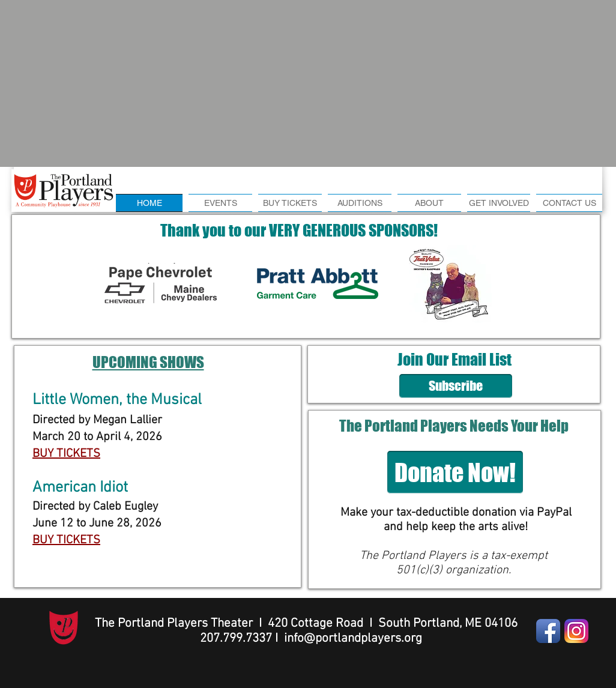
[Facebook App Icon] (548, 631)
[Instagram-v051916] (576, 631)
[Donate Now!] (455, 472)
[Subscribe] (456, 386)
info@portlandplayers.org (353, 638)
